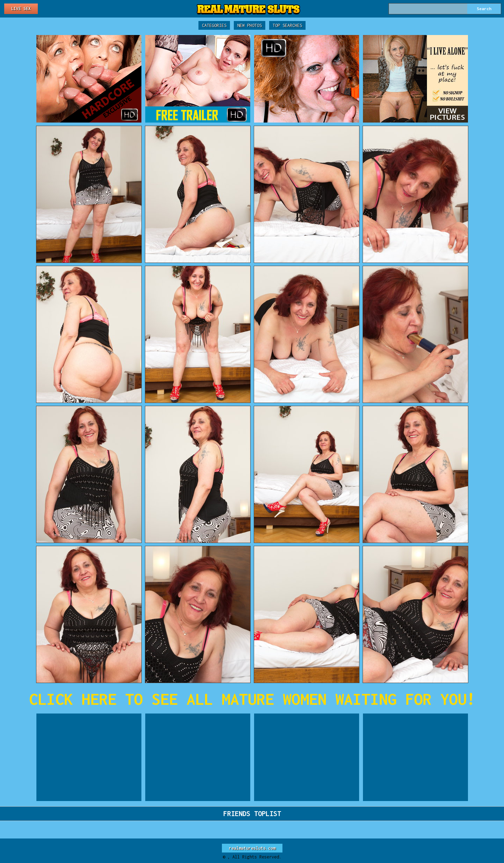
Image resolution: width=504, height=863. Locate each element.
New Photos (250, 25)
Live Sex (21, 9)
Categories (214, 25)
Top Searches (287, 25)
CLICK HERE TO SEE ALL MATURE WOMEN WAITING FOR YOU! (252, 699)
